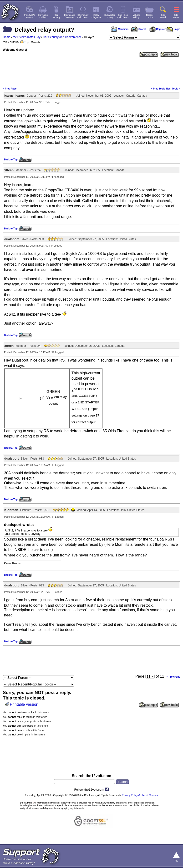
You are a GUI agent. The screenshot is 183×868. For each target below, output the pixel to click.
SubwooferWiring (110, 16)
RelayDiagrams (96, 16)
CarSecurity (56, 16)
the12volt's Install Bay (27, 37)
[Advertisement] (91, 72)
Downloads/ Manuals (70, 16)
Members (120, 29)
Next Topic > (173, 89)
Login (173, 29)
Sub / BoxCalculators (123, 16)
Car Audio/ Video (43, 16)
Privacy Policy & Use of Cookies (140, 795)
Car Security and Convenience (62, 37)
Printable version (24, 704)
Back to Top (11, 160)
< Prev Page (10, 89)
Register (158, 29)
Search (139, 29)
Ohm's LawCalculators (83, 16)
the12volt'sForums (30, 16)
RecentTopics (150, 16)
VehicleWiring (136, 16)
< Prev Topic (158, 89)
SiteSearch (163, 16)
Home (7, 37)
